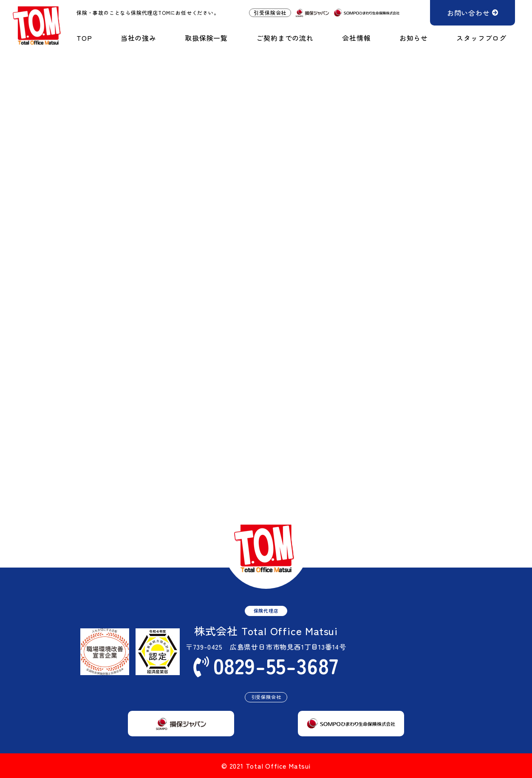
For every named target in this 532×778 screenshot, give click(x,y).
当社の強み (139, 38)
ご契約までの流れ (285, 38)
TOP (84, 38)
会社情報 (356, 38)
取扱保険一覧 (206, 38)
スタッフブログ (481, 38)
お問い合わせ (468, 13)
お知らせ (414, 38)
